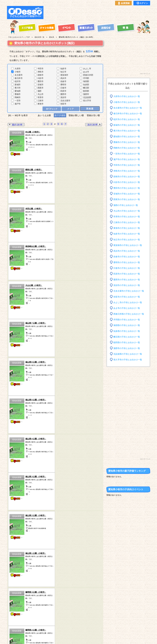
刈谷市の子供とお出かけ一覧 (127, 182)
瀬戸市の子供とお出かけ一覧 (127, 159)
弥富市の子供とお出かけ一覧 (127, 297)
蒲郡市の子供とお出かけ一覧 (127, 348)
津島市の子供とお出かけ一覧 (127, 171)
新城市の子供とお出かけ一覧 (127, 125)
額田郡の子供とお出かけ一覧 (127, 343)
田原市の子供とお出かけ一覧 (127, 274)
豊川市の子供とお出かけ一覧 (127, 131)
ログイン (142, 3)
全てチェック (52, 109)
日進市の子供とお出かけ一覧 (127, 268)
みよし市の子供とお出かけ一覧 (128, 302)
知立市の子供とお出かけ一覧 (127, 239)
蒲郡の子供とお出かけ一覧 (126, 205)
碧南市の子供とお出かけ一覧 (127, 177)
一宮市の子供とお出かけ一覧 (127, 154)
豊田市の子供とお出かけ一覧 (127, 188)
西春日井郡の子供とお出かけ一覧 (129, 314)
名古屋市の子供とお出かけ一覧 (128, 108)
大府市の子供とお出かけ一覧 (127, 96)
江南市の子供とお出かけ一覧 (127, 222)
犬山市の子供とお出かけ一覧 (127, 211)
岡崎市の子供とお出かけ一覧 (127, 148)
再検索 (90, 109)
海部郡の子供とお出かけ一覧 (127, 325)
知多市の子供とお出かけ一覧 (127, 234)
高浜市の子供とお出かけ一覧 (127, 251)
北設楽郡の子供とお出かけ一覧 (128, 354)
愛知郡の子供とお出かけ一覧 (127, 136)
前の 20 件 (15, 125)
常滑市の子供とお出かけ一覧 (127, 217)
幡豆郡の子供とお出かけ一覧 (127, 337)
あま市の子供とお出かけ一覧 (127, 308)
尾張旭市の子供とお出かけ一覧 (128, 245)
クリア (71, 109)
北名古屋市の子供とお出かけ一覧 (129, 291)
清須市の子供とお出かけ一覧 (127, 285)
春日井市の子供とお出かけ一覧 (128, 114)
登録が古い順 (94, 115)
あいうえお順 (44, 115)
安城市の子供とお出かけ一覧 (127, 194)
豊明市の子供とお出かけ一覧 (127, 262)
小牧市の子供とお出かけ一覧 (127, 102)
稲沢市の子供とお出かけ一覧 (127, 119)
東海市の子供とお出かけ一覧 (127, 228)
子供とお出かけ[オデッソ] (67, 638)
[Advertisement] (98, 13)
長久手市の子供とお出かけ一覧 (128, 360)
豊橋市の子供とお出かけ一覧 (127, 142)
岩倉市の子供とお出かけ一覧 (127, 257)
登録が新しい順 (76, 115)
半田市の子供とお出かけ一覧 (127, 165)
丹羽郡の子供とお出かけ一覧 (127, 320)
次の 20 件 (95, 125)
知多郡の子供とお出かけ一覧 (127, 331)
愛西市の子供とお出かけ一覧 (127, 280)
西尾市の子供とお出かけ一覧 (127, 199)
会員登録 (123, 3)
